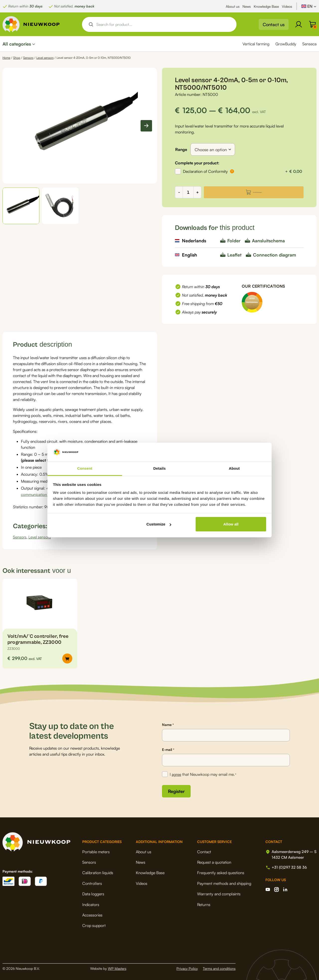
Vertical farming (256, 44)
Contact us (274, 24)
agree (177, 774)
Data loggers (93, 893)
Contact (202, 851)
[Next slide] (146, 126)
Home (6, 58)
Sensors (28, 58)
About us (233, 6)
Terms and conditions (219, 967)
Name (168, 724)
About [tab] (234, 468)
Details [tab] (159, 468)
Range (181, 149)
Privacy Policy (187, 967)
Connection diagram (275, 255)
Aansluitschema (268, 241)
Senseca (309, 44)
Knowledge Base (266, 6)
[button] (21, 206)
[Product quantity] (188, 192)
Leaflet (234, 255)
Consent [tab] (85, 468)
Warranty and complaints (217, 893)
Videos (287, 6)
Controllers (92, 882)
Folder (234, 241)
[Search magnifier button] (91, 24)
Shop (17, 58)
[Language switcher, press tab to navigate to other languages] (309, 6)
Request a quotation (212, 861)
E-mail (168, 749)
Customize (159, 524)
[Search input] (163, 24)
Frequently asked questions (219, 872)
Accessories (92, 914)
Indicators (91, 904)
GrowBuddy (286, 44)
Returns (202, 904)
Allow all (231, 524)
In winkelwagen (258, 192)
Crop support (94, 925)
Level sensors (45, 58)
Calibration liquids (98, 872)
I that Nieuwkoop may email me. (203, 774)
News (247, 6)
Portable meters (96, 851)
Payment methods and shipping (222, 882)
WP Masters (117, 967)
